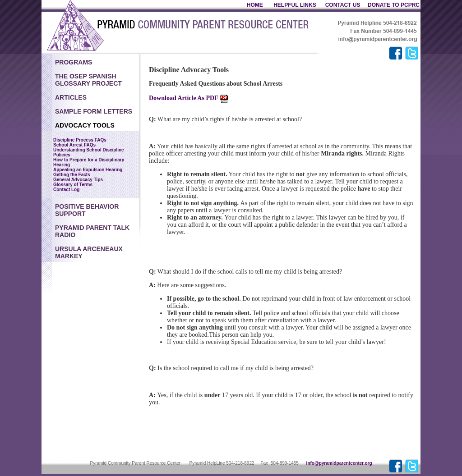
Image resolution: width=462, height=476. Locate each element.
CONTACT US (343, 5)
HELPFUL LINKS (296, 5)
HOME (255, 5)
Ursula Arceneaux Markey (89, 252)
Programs (74, 62)
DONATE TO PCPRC (394, 5)
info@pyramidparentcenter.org (339, 463)
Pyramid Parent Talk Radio (92, 231)
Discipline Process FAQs (80, 140)
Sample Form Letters (94, 111)
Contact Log (66, 190)
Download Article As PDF (189, 98)
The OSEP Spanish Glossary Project (88, 80)
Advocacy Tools (85, 125)
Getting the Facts (72, 175)
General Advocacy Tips (78, 180)
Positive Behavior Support (87, 210)
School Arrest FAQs (74, 145)
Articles (71, 97)
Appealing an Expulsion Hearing (88, 170)
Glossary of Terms (73, 185)
